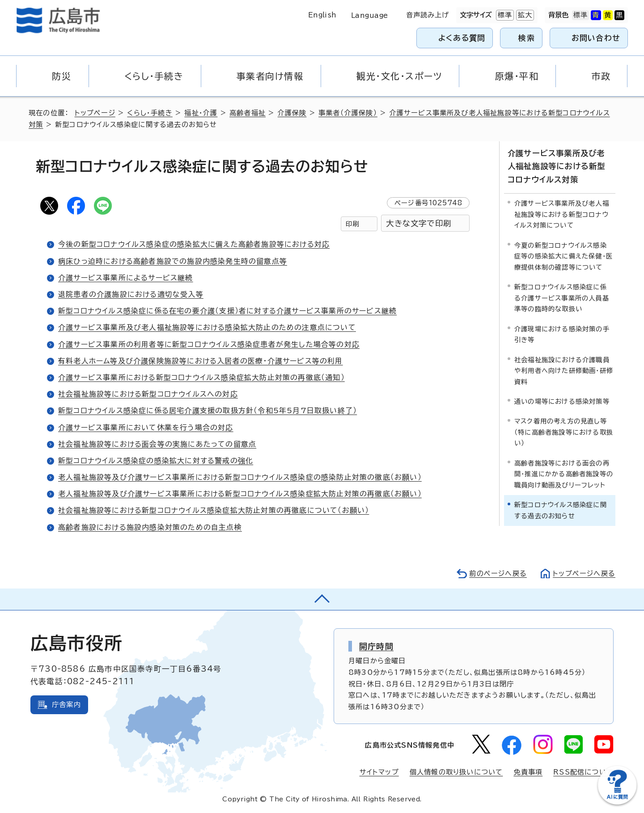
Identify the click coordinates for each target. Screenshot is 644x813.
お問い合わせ (596, 38)
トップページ (95, 113)
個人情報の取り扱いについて (456, 772)
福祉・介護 (201, 113)
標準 (504, 15)
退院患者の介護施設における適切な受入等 (131, 294)
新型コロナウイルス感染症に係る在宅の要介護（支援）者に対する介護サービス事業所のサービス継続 (227, 311)
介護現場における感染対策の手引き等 (562, 334)
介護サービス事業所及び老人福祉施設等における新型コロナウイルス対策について (562, 214)
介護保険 (292, 113)
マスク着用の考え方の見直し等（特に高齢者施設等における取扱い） (564, 432)
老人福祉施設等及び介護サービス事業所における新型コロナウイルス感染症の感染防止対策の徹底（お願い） (240, 477)
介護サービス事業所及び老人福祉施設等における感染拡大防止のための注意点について (207, 327)
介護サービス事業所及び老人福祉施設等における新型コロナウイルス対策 (556, 166)
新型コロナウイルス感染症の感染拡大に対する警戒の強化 (156, 461)
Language (370, 15)
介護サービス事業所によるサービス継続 (126, 278)
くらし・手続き (150, 113)
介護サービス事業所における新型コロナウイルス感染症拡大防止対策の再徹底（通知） (201, 377)
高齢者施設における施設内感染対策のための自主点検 (150, 527)
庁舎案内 (66, 705)
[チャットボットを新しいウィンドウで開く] (617, 802)
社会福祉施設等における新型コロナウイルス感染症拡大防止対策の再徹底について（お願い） (214, 510)
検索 (527, 38)
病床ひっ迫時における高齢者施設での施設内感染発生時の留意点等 (173, 261)
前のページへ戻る (498, 574)
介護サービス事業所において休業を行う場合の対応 (146, 428)
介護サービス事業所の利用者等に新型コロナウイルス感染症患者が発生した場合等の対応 (209, 344)
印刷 (352, 224)
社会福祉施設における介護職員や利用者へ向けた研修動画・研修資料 (564, 370)
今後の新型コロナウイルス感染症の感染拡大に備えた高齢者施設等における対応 (194, 244)
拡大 (524, 15)
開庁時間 (376, 646)
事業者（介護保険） (348, 113)
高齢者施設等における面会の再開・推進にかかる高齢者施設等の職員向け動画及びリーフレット (564, 474)
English (322, 15)
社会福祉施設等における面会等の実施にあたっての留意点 (157, 444)
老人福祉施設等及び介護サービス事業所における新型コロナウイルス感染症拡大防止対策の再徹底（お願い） (240, 494)
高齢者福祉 (248, 113)
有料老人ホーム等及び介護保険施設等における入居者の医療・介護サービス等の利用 (201, 361)
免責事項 (528, 772)
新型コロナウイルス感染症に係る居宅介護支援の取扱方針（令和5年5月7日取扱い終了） (208, 411)
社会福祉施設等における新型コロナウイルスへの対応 (148, 394)
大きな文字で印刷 (419, 223)
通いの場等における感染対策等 (562, 401)
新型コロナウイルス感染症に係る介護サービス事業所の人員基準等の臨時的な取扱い (562, 298)
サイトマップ (379, 772)
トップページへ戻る (584, 574)
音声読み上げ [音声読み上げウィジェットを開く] (428, 15)
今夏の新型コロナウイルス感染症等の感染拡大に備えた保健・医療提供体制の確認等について (563, 256)
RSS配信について (583, 772)
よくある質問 (462, 38)
